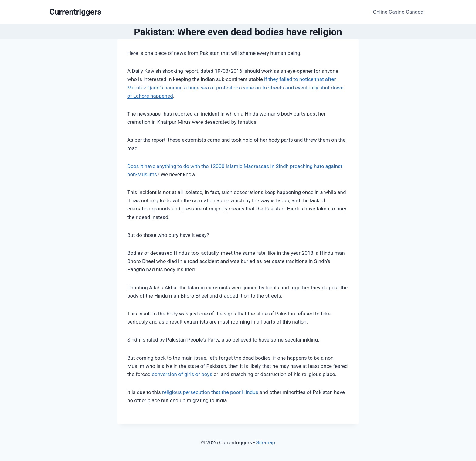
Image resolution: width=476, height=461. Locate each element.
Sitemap (265, 442)
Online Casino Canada (398, 12)
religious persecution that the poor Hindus (210, 392)
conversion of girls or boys (182, 374)
